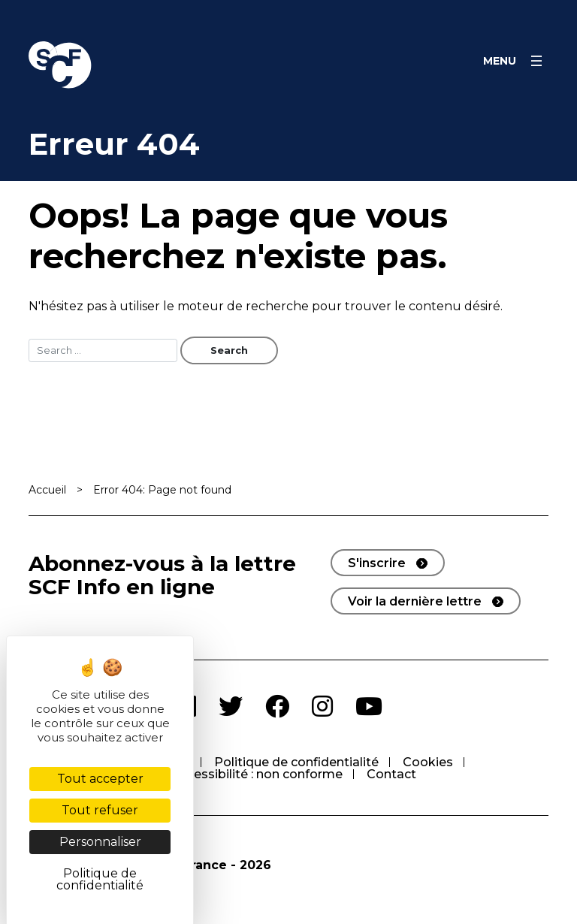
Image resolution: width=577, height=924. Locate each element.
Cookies (428, 762)
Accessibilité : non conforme (257, 774)
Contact (391, 774)
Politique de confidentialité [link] (100, 879)
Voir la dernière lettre (415, 601)
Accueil (47, 490)
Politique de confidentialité (296, 762)
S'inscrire (377, 563)
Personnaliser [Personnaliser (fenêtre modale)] (100, 842)
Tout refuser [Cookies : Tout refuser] (100, 810)
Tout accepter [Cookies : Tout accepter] (100, 779)
